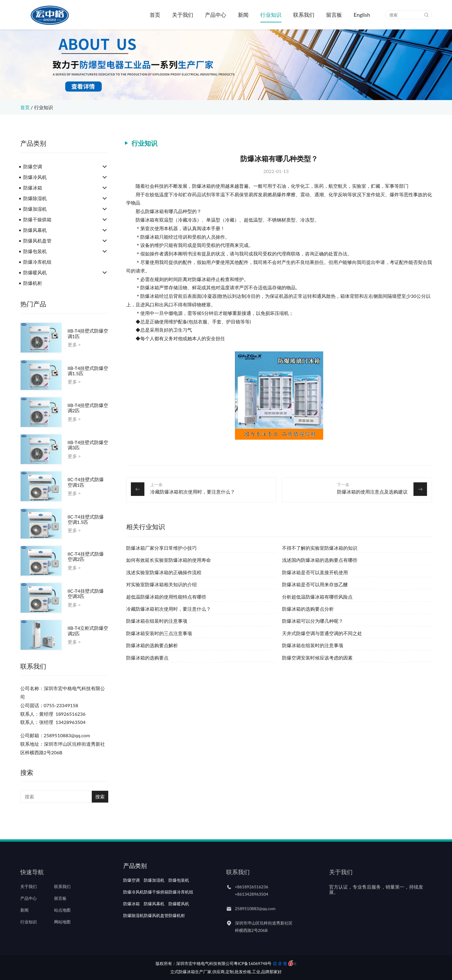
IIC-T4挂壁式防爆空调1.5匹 (86, 519)
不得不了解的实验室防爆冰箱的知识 (320, 548)
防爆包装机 (35, 251)
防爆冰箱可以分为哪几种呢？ (313, 621)
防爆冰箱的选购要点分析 (308, 609)
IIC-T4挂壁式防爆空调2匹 (86, 557)
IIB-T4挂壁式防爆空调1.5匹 (88, 371)
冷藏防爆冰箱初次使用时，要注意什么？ (193, 492)
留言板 (334, 15)
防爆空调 (33, 166)
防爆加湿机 (35, 209)
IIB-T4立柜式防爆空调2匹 (88, 631)
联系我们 (304, 15)
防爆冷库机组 (37, 262)
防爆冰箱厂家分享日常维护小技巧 (161, 548)
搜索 (100, 797)
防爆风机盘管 (37, 241)
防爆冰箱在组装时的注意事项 (157, 621)
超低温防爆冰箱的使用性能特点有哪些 (166, 597)
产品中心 (216, 15)
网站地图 (62, 932)
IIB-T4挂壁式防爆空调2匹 (88, 408)
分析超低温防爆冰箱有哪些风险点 (317, 597)
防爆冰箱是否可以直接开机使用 (315, 572)
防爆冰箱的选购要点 (147, 658)
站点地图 (62, 920)
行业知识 (271, 15)
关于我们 (183, 15)
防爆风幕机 (35, 230)
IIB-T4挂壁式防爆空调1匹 (88, 333)
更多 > (74, 345)
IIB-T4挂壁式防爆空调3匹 (88, 445)
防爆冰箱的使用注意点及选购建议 (372, 492)
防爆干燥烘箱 (37, 219)
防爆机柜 (33, 283)
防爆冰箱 (33, 188)
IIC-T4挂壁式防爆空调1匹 (86, 482)
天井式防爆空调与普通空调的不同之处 (322, 633)
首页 (155, 15)
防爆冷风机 (35, 177)
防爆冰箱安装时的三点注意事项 (159, 633)
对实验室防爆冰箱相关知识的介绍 (161, 584)
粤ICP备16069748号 (253, 963)
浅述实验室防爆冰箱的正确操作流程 (164, 572)
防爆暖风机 (35, 272)
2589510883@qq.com (255, 918)
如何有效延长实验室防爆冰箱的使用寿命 (169, 560)
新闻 (243, 15)
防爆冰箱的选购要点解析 (152, 645)
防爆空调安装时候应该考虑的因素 (317, 658)
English (362, 15)
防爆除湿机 (35, 198)
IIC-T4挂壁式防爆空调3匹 (86, 594)
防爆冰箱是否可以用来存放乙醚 (315, 584)
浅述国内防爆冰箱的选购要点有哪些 (320, 560)
